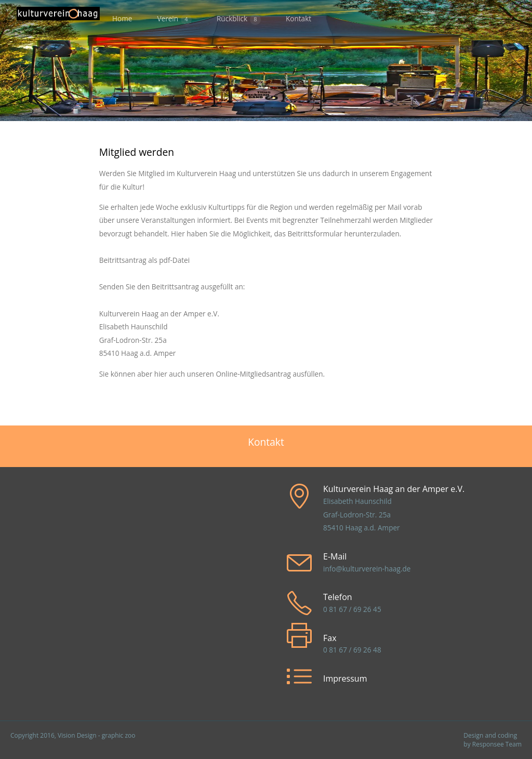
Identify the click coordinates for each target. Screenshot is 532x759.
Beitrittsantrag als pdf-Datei (145, 260)
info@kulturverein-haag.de (367, 569)
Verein (174, 19)
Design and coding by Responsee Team (493, 740)
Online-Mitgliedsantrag (253, 374)
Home (122, 18)
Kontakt (298, 18)
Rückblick (239, 19)
